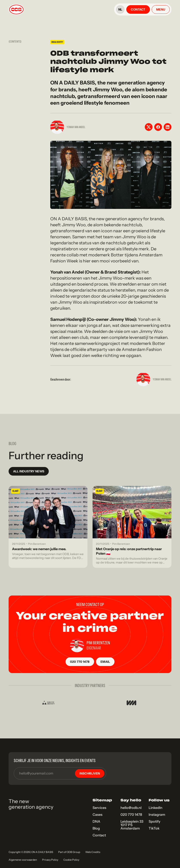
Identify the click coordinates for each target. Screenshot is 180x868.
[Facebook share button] (158, 127)
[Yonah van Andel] (143, 379)
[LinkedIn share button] (168, 127)
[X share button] (149, 127)
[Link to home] (16, 9)
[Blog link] (48, 527)
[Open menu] (161, 9)
